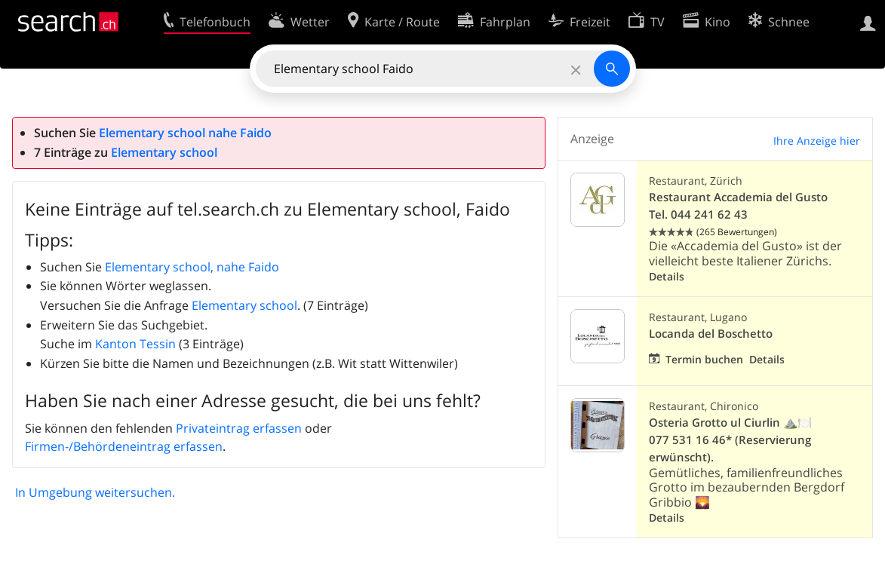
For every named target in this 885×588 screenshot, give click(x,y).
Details (667, 276)
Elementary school (164, 152)
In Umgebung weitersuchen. (95, 492)
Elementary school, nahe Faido (192, 267)
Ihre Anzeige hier (817, 141)
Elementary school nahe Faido (185, 133)
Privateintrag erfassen (239, 428)
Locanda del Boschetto (711, 334)
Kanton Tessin (135, 344)
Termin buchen (704, 359)
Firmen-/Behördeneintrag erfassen (124, 446)
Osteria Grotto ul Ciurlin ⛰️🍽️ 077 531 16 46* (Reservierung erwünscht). (730, 440)
